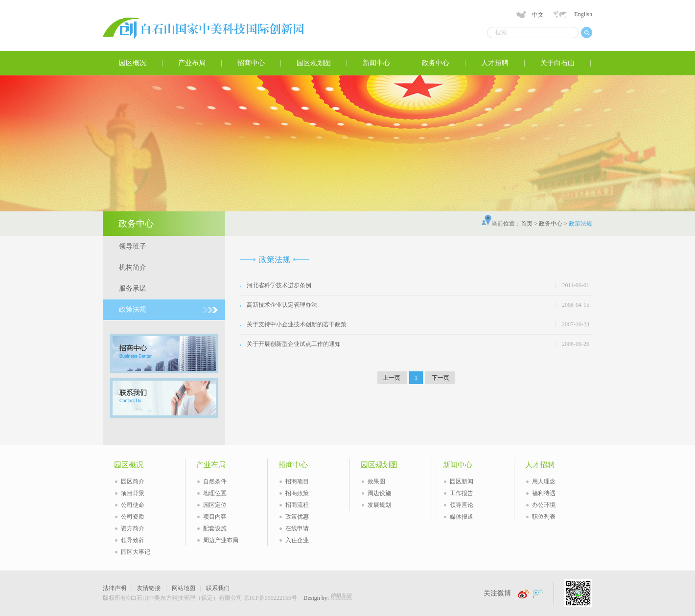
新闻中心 (376, 63)
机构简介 (133, 267)
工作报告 (462, 493)
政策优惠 (297, 517)
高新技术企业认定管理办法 (282, 305)
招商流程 (297, 505)
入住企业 (297, 540)
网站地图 (184, 588)
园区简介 (133, 481)
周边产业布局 (221, 540)
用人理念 (544, 481)
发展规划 (379, 505)
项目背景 (133, 493)
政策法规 (133, 309)
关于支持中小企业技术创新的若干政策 (297, 324)
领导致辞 (133, 540)
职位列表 (544, 517)
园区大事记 (136, 552)
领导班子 (133, 246)
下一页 (440, 378)
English (583, 14)
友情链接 (149, 588)
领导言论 (462, 505)
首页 (527, 224)
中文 (538, 15)
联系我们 (218, 588)
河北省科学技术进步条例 (279, 285)
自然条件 (215, 481)
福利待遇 (544, 493)
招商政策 (297, 493)
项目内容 (215, 517)
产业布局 (192, 63)
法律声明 (115, 588)
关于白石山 (557, 63)
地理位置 (215, 493)
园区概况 (133, 63)
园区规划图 (314, 63)
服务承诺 (133, 288)
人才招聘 (495, 63)
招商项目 (297, 481)
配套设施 (215, 528)
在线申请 (297, 528)
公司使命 (133, 505)
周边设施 (379, 493)
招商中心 (251, 63)
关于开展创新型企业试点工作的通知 (294, 344)
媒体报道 (462, 517)
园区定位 (215, 505)
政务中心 (436, 63)
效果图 (376, 481)
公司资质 (133, 517)
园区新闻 (462, 481)
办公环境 (544, 505)
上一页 (392, 378)
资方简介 (133, 528)
